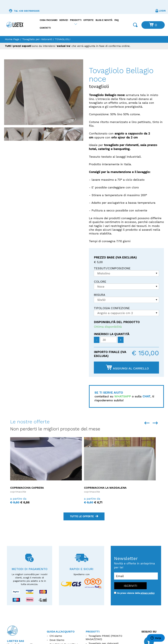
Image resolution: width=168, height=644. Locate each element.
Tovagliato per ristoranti (37, 39)
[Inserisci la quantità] (109, 340)
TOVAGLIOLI (63, 39)
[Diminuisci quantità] (97, 340)
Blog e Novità (104, 20)
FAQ (116, 20)
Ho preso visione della (136, 593)
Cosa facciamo (49, 20)
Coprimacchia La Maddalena (105, 488)
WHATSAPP (123, 396)
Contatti (45, 28)
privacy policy (148, 593)
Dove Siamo (57, 640)
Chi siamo (56, 636)
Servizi (64, 20)
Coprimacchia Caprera (27, 488)
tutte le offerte (84, 516)
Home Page (12, 39)
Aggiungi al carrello (127, 367)
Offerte (88, 20)
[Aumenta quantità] (121, 340)
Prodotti (76, 20)
